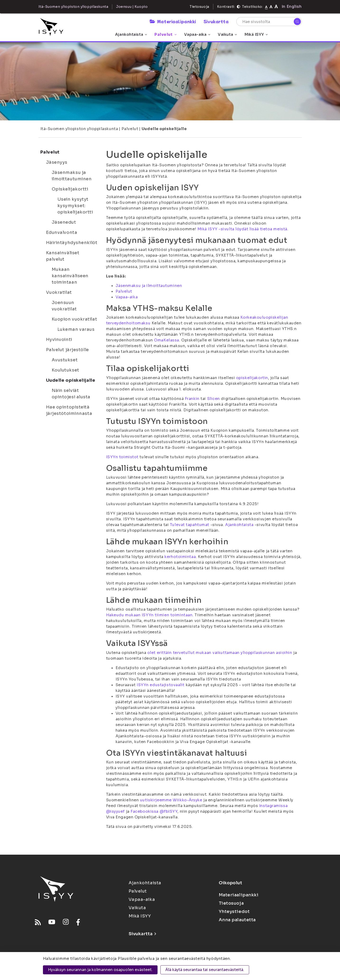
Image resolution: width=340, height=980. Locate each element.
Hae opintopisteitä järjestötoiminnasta (69, 410)
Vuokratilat (59, 292)
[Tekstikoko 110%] (271, 7)
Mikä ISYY (256, 34)
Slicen (214, 399)
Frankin (192, 399)
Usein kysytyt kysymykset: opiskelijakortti (75, 206)
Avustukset (65, 360)
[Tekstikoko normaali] (266, 7)
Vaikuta (227, 34)
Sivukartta (216, 21)
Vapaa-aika (197, 34)
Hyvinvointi (59, 340)
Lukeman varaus (76, 329)
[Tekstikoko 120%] (276, 7)
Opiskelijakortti (70, 189)
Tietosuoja (199, 7)
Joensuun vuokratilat (64, 306)
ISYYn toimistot (122, 457)
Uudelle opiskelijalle (164, 129)
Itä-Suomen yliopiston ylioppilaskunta (79, 129)
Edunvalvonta (62, 232)
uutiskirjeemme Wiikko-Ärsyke (171, 800)
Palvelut (165, 34)
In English (292, 7)
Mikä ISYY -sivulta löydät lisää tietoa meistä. (243, 229)
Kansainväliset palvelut (63, 256)
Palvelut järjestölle (68, 350)
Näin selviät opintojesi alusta (71, 394)
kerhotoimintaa (180, 557)
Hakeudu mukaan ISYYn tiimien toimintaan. (150, 615)
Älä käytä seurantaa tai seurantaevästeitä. (205, 970)
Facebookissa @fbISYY (154, 811)
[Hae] (297, 22)
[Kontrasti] (238, 7)
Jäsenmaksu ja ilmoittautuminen (72, 176)
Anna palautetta (237, 920)
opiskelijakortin (252, 378)
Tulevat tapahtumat (190, 525)
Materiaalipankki (173, 21)
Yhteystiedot (234, 912)
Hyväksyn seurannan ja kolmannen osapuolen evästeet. (100, 970)
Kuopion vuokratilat (75, 319)
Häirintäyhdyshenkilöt (72, 243)
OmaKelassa (167, 340)
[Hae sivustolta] (269, 22)
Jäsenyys (57, 162)
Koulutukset (65, 370)
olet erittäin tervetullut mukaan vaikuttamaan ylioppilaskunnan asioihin (220, 653)
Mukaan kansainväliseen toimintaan (70, 276)
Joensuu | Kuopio (132, 7)
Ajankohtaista (131, 34)
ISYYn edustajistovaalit (161, 685)
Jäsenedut (64, 222)
